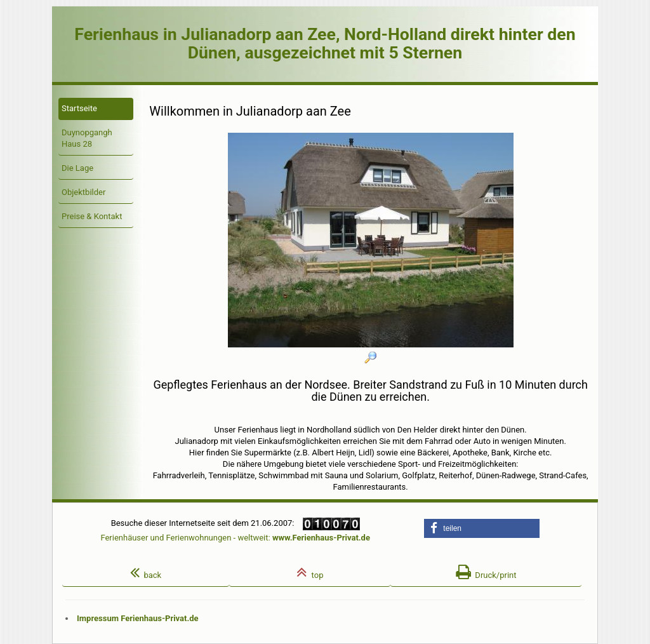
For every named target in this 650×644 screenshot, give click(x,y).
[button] (482, 528)
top (310, 572)
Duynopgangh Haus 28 (87, 138)
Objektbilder (83, 192)
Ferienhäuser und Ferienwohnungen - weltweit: (235, 538)
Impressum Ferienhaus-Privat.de (138, 618)
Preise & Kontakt (92, 216)
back (146, 572)
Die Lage (77, 168)
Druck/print (486, 572)
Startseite (79, 108)
